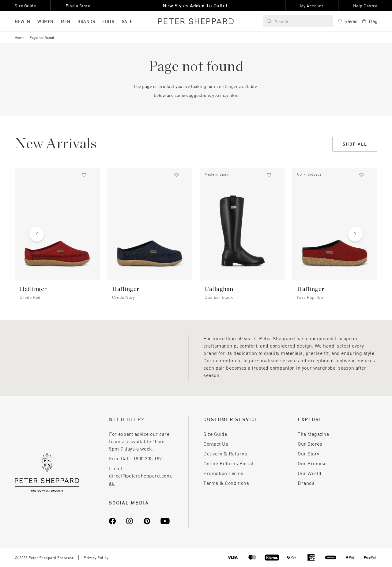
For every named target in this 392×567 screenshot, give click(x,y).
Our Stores (310, 444)
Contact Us (216, 444)
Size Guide (215, 434)
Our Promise (312, 463)
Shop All (355, 144)
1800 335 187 (148, 458)
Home (19, 37)
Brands (306, 483)
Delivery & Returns (225, 453)
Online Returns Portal (228, 463)
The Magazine (313, 434)
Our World (310, 473)
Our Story (309, 453)
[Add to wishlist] (84, 175)
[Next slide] (355, 234)
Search (277, 21)
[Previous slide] (37, 234)
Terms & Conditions (226, 483)
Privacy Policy (96, 557)
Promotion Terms (223, 473)
